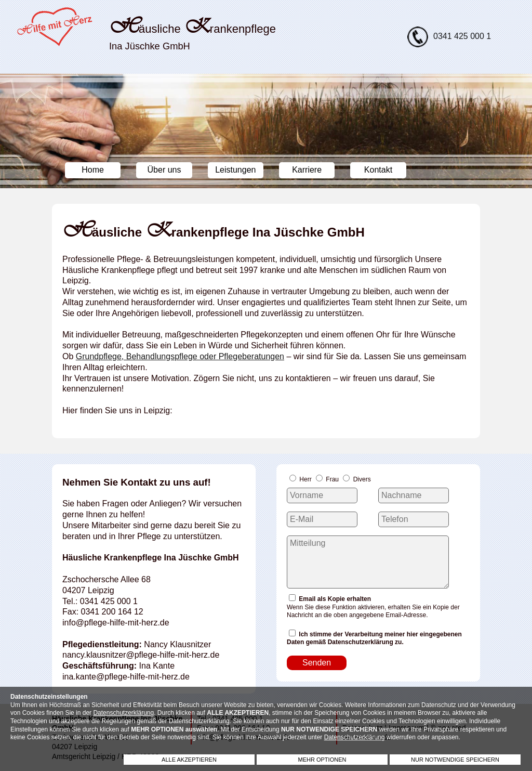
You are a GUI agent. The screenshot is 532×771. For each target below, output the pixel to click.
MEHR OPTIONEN (322, 760)
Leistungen (235, 170)
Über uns (164, 170)
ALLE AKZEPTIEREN (189, 760)
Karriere (307, 170)
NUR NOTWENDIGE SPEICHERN (455, 760)
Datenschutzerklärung (123, 713)
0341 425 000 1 (462, 36)
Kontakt (378, 170)
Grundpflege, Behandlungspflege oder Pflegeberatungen (180, 356)
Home (93, 170)
